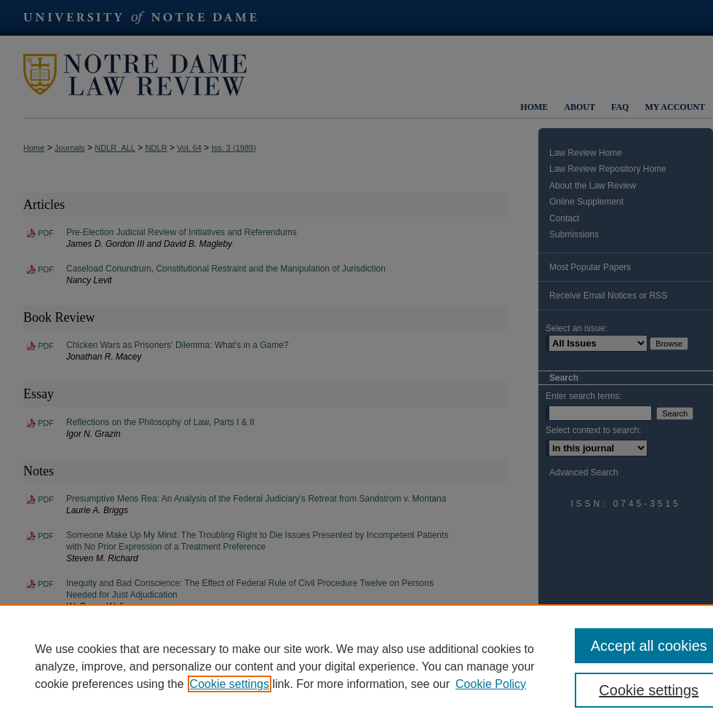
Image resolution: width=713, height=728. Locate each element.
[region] (356, 666)
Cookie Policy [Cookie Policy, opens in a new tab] (491, 684)
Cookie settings (230, 684)
